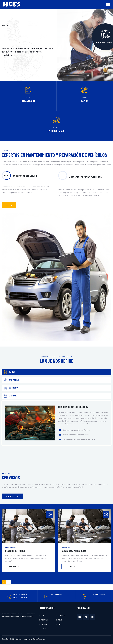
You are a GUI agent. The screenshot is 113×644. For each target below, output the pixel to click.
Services (61, 616)
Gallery (44, 624)
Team (60, 620)
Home (43, 616)
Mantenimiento (10, 548)
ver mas (9, 205)
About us (44, 620)
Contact (44, 628)
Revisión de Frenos (15, 551)
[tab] (56, 372)
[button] (9, 582)
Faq (59, 624)
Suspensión (66, 548)
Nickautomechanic (23, 639)
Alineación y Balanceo (74, 551)
